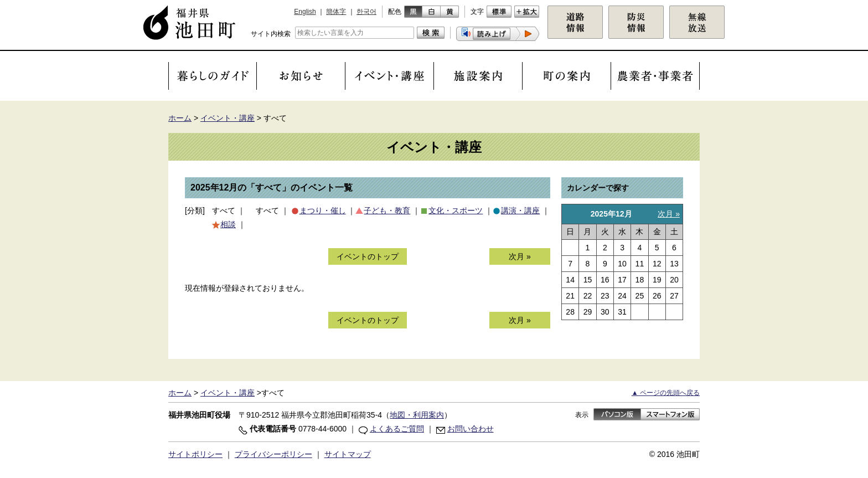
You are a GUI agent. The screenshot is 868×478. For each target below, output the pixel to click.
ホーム (180, 118)
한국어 (366, 12)
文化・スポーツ (456, 210)
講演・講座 (520, 210)
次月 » (520, 256)
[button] (498, 34)
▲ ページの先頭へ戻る (666, 393)
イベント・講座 (228, 118)
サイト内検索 (271, 34)
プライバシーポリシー (273, 454)
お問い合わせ (471, 429)
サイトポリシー (195, 454)
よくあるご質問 (397, 429)
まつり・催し (323, 210)
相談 (228, 224)
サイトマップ (348, 454)
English (305, 12)
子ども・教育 (387, 210)
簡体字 (336, 12)
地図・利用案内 (417, 415)
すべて (224, 210)
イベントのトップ (368, 256)
